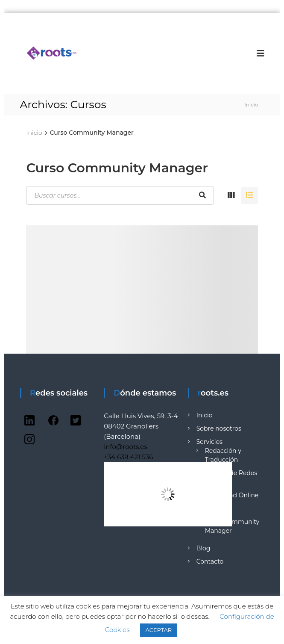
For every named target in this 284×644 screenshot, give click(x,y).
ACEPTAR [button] (158, 630)
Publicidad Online (232, 495)
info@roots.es (125, 447)
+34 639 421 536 (128, 457)
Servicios (209, 442)
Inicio (205, 415)
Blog (203, 548)
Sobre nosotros (219, 428)
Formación (213, 513)
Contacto (210, 561)
